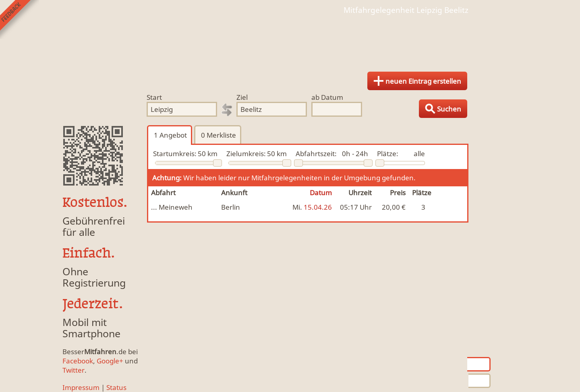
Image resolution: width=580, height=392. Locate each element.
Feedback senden (20, 20)
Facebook (78, 361)
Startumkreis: (175, 154)
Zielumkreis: (246, 154)
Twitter (74, 370)
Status (116, 387)
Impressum (81, 387)
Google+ (110, 361)
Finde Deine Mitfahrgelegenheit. (290, 40)
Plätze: (388, 154)
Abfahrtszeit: (316, 154)
